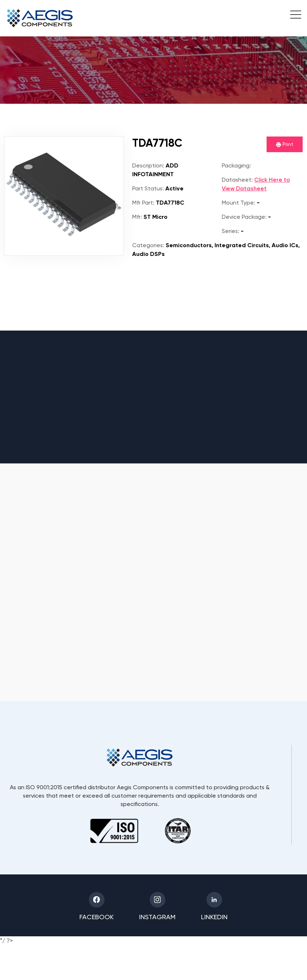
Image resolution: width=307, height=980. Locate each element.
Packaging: (236, 165)
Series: (231, 231)
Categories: (148, 245)
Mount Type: (239, 203)
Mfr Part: (143, 203)
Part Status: (148, 188)
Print (285, 144)
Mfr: (137, 217)
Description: (148, 165)
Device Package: (244, 217)
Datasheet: (237, 180)
